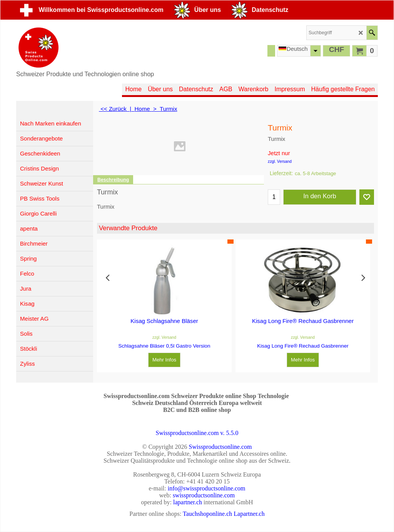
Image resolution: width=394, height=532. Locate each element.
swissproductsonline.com (204, 495)
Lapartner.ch (249, 514)
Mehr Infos (164, 360)
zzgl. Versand (280, 161)
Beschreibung (113, 180)
